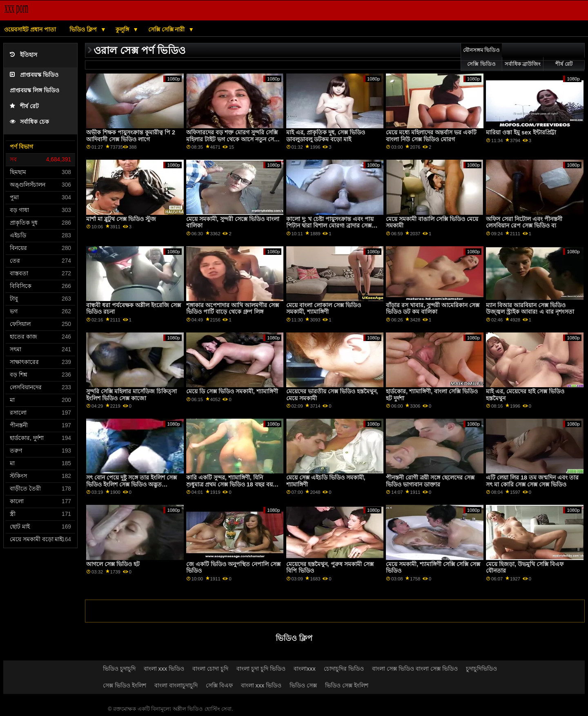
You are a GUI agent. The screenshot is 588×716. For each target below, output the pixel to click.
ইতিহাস (23, 55)
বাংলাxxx (305, 669)
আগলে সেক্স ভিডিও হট (113, 564)
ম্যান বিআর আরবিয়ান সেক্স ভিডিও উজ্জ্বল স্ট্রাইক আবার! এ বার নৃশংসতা (530, 309)
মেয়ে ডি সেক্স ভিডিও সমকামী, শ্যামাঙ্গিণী (232, 391)
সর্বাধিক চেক (29, 122)
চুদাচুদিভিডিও (481, 669)
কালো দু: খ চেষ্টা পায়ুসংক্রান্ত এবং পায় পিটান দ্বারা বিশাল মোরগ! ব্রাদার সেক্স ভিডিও (330, 226)
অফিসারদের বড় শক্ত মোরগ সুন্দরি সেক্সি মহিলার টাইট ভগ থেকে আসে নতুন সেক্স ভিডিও (232, 139)
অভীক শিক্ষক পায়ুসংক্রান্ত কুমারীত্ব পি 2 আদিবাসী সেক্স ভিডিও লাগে (131, 136)
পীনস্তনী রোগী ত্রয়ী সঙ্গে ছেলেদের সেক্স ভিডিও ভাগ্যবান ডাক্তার (430, 481)
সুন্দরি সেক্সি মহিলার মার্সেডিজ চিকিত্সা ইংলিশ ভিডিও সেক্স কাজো (131, 395)
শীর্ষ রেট (24, 106)
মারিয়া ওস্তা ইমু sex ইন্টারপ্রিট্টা (521, 132)
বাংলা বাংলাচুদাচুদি (176, 685)
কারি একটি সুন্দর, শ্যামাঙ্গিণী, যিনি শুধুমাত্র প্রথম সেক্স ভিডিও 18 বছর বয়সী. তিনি (233, 484)
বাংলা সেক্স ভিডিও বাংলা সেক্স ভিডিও (415, 669)
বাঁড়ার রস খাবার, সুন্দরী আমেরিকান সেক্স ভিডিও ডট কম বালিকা (433, 309)
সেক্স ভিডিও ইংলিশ (125, 685)
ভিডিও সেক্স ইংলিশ (347, 685)
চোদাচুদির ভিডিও (344, 669)
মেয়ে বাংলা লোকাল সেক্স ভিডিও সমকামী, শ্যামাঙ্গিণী (324, 309)
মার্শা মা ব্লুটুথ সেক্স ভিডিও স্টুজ (121, 219)
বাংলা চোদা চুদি (210, 669)
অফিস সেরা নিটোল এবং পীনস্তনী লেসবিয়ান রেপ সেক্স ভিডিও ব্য (524, 222)
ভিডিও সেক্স (303, 685)
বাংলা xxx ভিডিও (164, 669)
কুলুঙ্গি (123, 29)
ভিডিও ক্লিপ (84, 29)
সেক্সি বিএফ (219, 685)
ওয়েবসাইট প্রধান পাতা (30, 29)
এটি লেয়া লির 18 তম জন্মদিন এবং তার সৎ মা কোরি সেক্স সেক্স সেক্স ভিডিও (532, 481)
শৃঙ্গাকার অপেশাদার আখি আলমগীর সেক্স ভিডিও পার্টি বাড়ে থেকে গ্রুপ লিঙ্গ (233, 309)
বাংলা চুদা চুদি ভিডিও (261, 669)
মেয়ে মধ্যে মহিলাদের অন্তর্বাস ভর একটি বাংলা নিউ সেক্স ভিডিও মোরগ (431, 136)
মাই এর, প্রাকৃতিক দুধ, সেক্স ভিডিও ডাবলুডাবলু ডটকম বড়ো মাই (326, 136)
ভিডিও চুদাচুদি (119, 669)
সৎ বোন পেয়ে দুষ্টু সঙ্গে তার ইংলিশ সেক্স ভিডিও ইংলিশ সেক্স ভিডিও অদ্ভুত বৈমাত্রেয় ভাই (131, 484)
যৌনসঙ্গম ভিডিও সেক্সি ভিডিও (481, 57)
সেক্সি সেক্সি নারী (167, 29)
